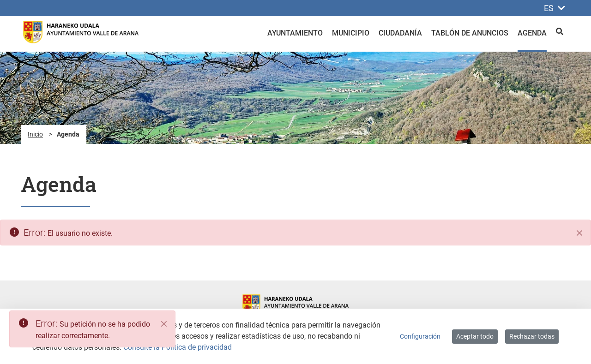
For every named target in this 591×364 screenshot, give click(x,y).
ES (555, 8)
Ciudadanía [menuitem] (400, 33)
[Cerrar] (579, 233)
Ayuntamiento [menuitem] (295, 33)
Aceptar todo (475, 336)
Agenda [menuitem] (532, 33)
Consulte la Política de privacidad (178, 347)
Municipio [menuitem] (351, 33)
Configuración (420, 336)
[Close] (164, 324)
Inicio (35, 134)
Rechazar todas (532, 336)
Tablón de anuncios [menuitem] (470, 33)
